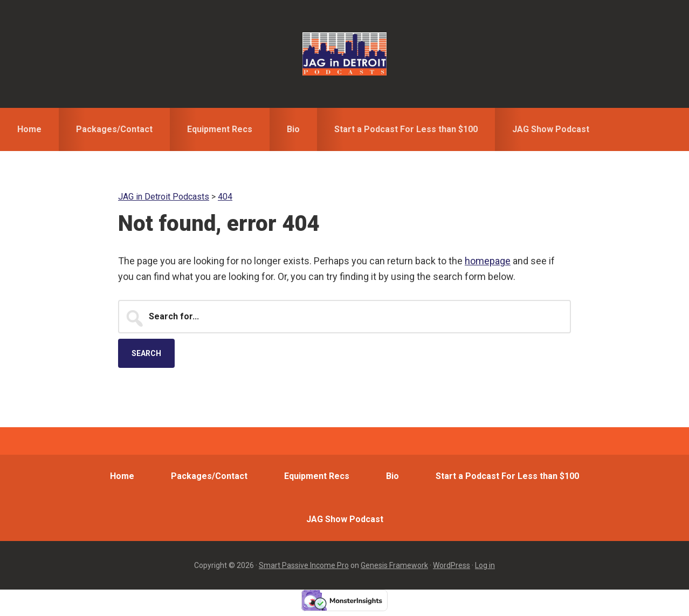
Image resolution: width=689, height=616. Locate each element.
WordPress (452, 565)
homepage (488, 261)
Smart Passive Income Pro (304, 565)
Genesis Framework (394, 565)
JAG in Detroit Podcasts (344, 54)
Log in (485, 565)
